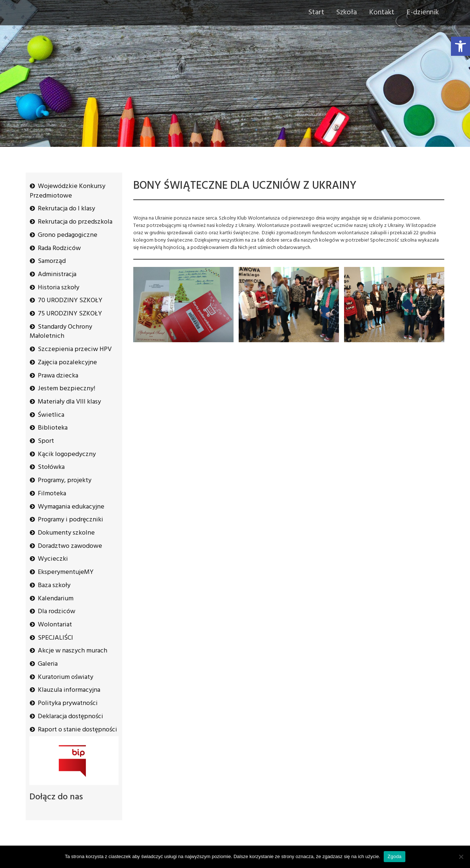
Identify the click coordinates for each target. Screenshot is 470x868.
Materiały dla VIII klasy (69, 402)
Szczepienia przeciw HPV (75, 349)
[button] (460, 46)
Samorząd (52, 261)
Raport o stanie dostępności (77, 730)
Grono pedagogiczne (68, 235)
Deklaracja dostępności (70, 717)
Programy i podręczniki (70, 520)
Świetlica (51, 415)
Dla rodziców (57, 612)
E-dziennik (423, 12)
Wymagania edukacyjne (71, 507)
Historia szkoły (59, 288)
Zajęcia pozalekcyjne (67, 363)
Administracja (57, 274)
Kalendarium (56, 599)
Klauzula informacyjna (69, 690)
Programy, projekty (65, 480)
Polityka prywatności (68, 703)
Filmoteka (52, 494)
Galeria (48, 664)
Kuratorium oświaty (66, 677)
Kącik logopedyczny (67, 454)
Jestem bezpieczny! (66, 389)
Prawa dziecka (58, 376)
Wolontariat (55, 625)
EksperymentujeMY (66, 572)
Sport (46, 441)
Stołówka (51, 467)
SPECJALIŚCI (55, 638)
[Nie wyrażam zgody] (461, 857)
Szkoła (347, 12)
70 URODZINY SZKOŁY (70, 301)
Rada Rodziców (59, 248)
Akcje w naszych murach (73, 651)
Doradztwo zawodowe (70, 546)
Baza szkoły (54, 585)
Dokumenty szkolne (66, 533)
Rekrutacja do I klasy (66, 209)
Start (316, 12)
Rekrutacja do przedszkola (75, 222)
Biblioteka (53, 428)
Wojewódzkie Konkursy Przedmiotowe (68, 191)
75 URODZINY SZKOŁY (70, 314)
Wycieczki (53, 559)
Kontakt (382, 12)
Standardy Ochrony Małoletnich (61, 332)
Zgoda (394, 856)
